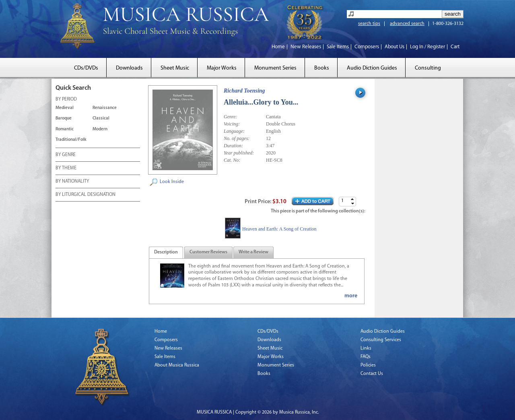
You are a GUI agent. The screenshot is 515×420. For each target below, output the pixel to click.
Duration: (233, 146)
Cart (455, 47)
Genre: (231, 117)
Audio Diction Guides (372, 68)
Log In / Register (427, 47)
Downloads (129, 68)
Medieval (65, 108)
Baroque (64, 118)
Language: (234, 131)
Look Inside (172, 182)
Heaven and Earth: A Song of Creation (279, 229)
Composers (367, 47)
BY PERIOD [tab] (66, 100)
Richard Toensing (244, 91)
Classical (101, 118)
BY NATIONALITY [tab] (72, 182)
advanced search (407, 24)
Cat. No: (232, 160)
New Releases (306, 47)
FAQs (366, 357)
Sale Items (338, 47)
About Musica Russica (177, 365)
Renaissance (105, 108)
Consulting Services (381, 340)
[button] (352, 199)
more (351, 296)
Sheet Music (175, 68)
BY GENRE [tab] (66, 155)
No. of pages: (237, 138)
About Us (394, 47)
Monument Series (275, 68)
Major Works (222, 68)
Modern (100, 129)
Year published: (239, 153)
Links (366, 348)
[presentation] (166, 253)
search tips (369, 24)
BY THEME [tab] (66, 169)
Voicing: (232, 124)
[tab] (166, 252)
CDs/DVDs (86, 68)
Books (322, 68)
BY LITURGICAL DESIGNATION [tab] (85, 195)
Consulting (428, 68)
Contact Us (372, 374)
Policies (368, 365)
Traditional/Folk (71, 140)
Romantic (65, 129)
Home (278, 47)
